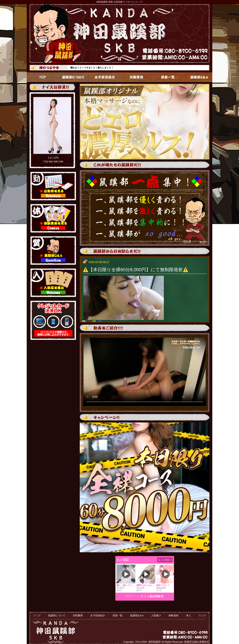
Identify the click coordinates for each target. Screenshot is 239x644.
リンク (202, 615)
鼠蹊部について (73, 77)
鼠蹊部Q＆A (197, 77)
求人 (188, 615)
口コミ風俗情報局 (152, 596)
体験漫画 (173, 615)
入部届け (156, 615)
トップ (42, 77)
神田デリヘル (133, 596)
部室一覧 (166, 77)
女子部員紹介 (104, 77)
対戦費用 (135, 77)
